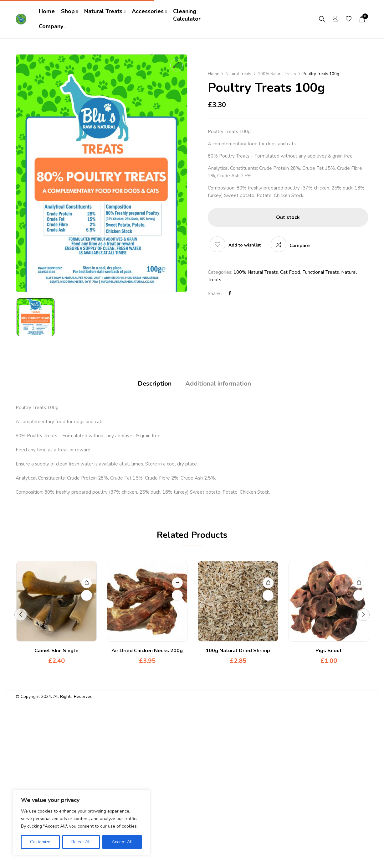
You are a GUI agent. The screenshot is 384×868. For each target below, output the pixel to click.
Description (155, 384)
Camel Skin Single (56, 651)
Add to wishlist (245, 245)
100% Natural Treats (277, 74)
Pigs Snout (329, 651)
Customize (40, 842)
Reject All (81, 842)
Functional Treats (321, 272)
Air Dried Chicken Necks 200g (147, 651)
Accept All (122, 842)
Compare (300, 246)
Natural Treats (238, 74)
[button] (362, 19)
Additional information (218, 384)
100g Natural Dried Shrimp (238, 651)
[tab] (155, 385)
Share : (215, 294)
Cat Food (290, 272)
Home (213, 74)
